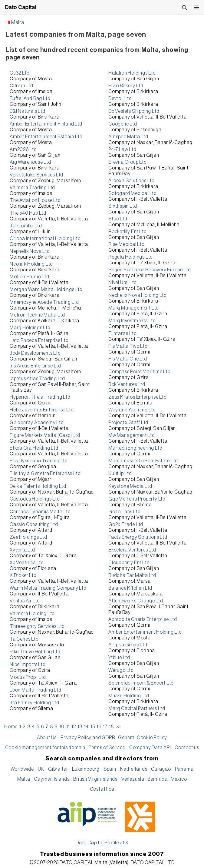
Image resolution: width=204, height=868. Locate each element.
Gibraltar (58, 769)
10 (62, 727)
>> (118, 727)
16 (99, 727)
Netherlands (134, 769)
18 (111, 727)
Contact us (187, 748)
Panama (184, 769)
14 (86, 727)
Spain (110, 769)
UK (41, 769)
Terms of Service (107, 748)
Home (11, 727)
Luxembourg (86, 769)
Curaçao (161, 769)
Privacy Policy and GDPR (88, 738)
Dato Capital (21, 7)
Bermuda (158, 779)
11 (68, 727)
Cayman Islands (52, 779)
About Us (47, 738)
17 (105, 727)
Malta (18, 22)
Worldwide (22, 769)
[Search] (184, 7)
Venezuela (133, 779)
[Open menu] (196, 7)
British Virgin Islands (95, 779)
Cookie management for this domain (45, 748)
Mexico (179, 779)
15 (93, 727)
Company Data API (150, 748)
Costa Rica (102, 789)
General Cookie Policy (143, 738)
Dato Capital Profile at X (102, 843)
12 (74, 727)
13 (80, 727)
